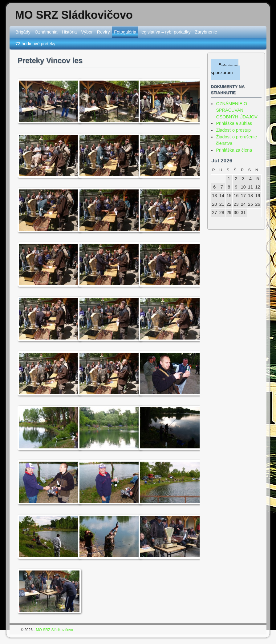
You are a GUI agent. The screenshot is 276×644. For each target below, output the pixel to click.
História (69, 32)
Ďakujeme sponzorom (225, 69)
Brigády (23, 32)
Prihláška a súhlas (234, 123)
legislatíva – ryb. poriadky (165, 32)
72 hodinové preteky (35, 44)
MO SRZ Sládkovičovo (74, 15)
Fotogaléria (125, 32)
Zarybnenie (206, 32)
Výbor (87, 32)
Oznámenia (46, 32)
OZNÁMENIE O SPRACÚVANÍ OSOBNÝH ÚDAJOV (237, 110)
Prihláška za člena (234, 150)
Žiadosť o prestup (233, 130)
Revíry (103, 32)
